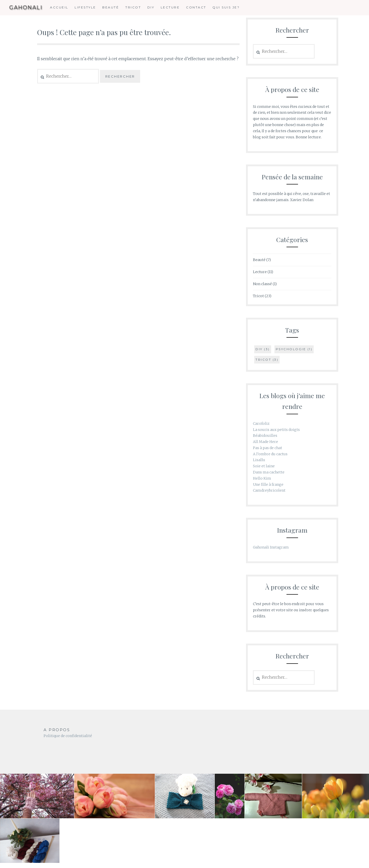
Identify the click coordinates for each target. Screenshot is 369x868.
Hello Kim (262, 478)
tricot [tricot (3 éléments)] (267, 360)
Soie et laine (264, 466)
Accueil (59, 7)
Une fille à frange (268, 484)
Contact (196, 7)
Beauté (111, 7)
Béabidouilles (265, 436)
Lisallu (259, 460)
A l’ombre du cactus (270, 454)
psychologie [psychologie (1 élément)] (294, 349)
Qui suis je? (226, 7)
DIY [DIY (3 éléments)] (263, 349)
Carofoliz (261, 423)
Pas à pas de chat (268, 448)
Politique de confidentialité (68, 736)
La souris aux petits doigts (276, 430)
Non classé (262, 284)
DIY (151, 7)
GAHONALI (26, 8)
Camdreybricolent (269, 490)
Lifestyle (85, 7)
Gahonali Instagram (271, 547)
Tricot (133, 7)
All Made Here (265, 442)
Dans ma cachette (269, 472)
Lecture (170, 7)
